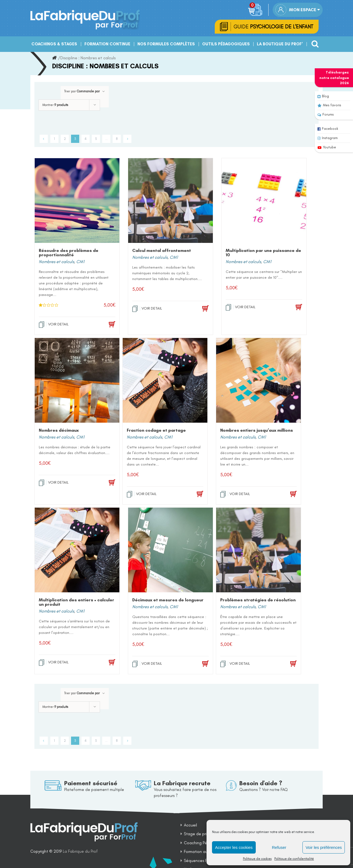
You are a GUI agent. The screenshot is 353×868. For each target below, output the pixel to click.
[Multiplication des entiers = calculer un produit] (77, 551)
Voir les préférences (324, 847)
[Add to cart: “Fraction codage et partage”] (192, 495)
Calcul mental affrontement (162, 251)
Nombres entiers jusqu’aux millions (257, 431)
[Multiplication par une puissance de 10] (264, 201)
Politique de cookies (257, 859)
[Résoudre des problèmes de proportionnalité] (77, 201)
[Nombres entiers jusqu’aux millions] (258, 381)
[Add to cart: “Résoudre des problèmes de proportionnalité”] (104, 325)
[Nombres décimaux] (77, 381)
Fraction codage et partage (156, 431)
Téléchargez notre (334, 78)
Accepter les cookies (234, 847)
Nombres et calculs (56, 262)
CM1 (80, 262)
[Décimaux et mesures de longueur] (170, 551)
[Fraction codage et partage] (165, 381)
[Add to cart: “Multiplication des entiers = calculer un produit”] (104, 663)
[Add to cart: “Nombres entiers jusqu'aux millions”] (285, 495)
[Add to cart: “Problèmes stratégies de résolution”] (285, 664)
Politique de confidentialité (294, 859)
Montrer (55, 105)
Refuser (279, 847)
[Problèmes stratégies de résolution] (258, 551)
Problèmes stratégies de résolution (258, 600)
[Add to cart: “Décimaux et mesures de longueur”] (197, 664)
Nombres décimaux (59, 431)
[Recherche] (314, 42)
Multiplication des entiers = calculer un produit (77, 603)
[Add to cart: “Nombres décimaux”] (104, 483)
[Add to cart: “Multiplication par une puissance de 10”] (291, 308)
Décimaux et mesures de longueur (168, 600)
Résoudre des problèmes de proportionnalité (69, 253)
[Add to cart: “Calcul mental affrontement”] (197, 309)
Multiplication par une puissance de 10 (263, 253)
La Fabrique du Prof (80, 852)
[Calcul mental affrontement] (170, 201)
